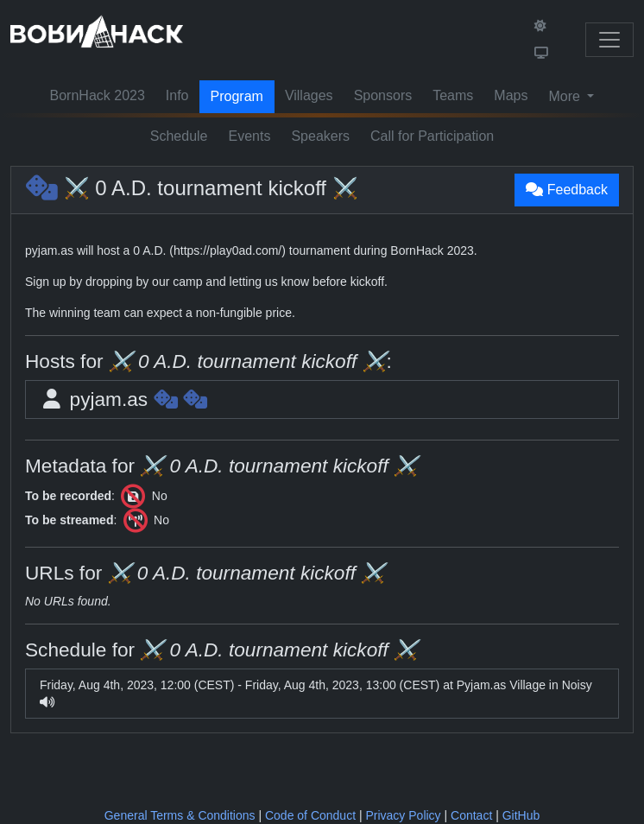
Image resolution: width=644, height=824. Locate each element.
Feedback (567, 190)
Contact (471, 815)
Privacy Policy (403, 815)
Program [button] (237, 96)
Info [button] (177, 95)
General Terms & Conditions (180, 815)
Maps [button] (511, 95)
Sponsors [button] (383, 95)
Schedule (179, 136)
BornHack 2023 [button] (98, 95)
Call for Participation (432, 136)
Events (250, 136)
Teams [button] (453, 95)
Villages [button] (309, 95)
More (566, 96)
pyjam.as (123, 399)
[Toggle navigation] (609, 40)
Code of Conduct (310, 815)
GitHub (521, 815)
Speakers (320, 136)
